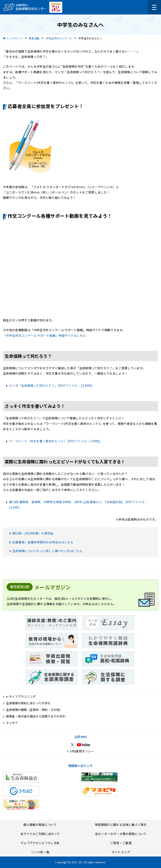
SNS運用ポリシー (82, 751)
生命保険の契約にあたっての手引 (28, 703)
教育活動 (34, 38)
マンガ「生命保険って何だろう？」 (51, 385)
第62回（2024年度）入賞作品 (33, 533)
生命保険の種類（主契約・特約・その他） (34, 710)
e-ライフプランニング (21, 697)
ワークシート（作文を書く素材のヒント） (55, 441)
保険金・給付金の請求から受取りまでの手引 (36, 716)
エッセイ (12, 723)
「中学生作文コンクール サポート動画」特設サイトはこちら (44, 335)
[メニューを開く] (154, 7)
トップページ (15, 38)
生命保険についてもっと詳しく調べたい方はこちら (47, 551)
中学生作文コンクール (59, 38)
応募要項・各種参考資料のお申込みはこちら (43, 542)
